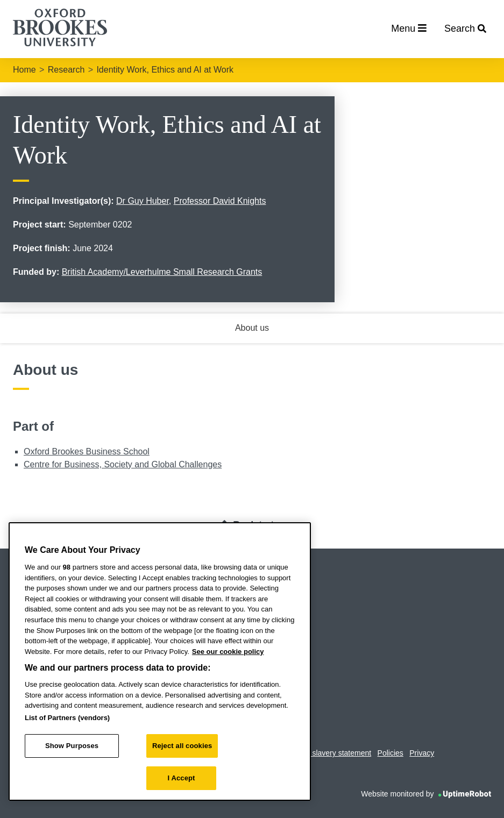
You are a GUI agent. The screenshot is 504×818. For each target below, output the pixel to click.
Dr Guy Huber (143, 201)
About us (252, 328)
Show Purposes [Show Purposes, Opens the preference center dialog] (72, 746)
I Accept (181, 778)
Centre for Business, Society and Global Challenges (123, 464)
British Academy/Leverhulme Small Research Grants (162, 272)
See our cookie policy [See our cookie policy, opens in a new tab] (228, 652)
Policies (391, 753)
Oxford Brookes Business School (87, 451)
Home (24, 70)
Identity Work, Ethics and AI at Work (165, 70)
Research (66, 70)
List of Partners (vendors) (67, 718)
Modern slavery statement (328, 753)
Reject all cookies (182, 746)
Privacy (422, 753)
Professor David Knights (220, 201)
